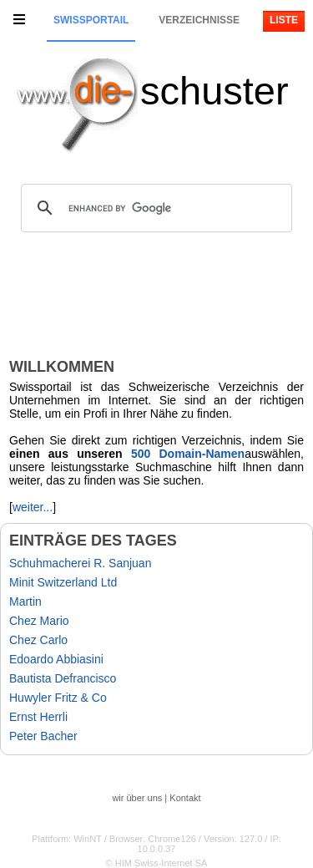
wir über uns (137, 798)
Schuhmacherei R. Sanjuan (80, 563)
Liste (284, 20)
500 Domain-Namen (188, 454)
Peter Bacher (43, 736)
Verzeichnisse (199, 20)
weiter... (33, 507)
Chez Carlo (38, 640)
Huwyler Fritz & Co (58, 698)
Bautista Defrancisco (63, 678)
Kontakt (185, 798)
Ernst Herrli (38, 717)
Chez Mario (39, 621)
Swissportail (91, 20)
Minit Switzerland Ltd (63, 582)
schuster (215, 91)
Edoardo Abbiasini (56, 659)
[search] (154, 208)
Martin (25, 602)
